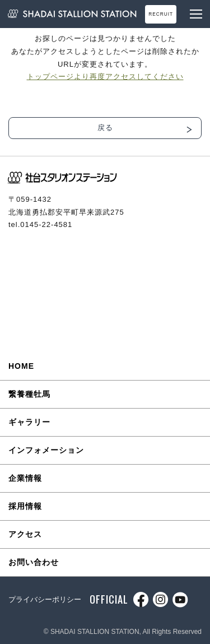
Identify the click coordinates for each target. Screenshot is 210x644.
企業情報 (25, 478)
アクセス (25, 534)
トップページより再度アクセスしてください (105, 77)
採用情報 (25, 506)
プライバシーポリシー (45, 599)
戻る (105, 128)
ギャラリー (29, 422)
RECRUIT (161, 14)
